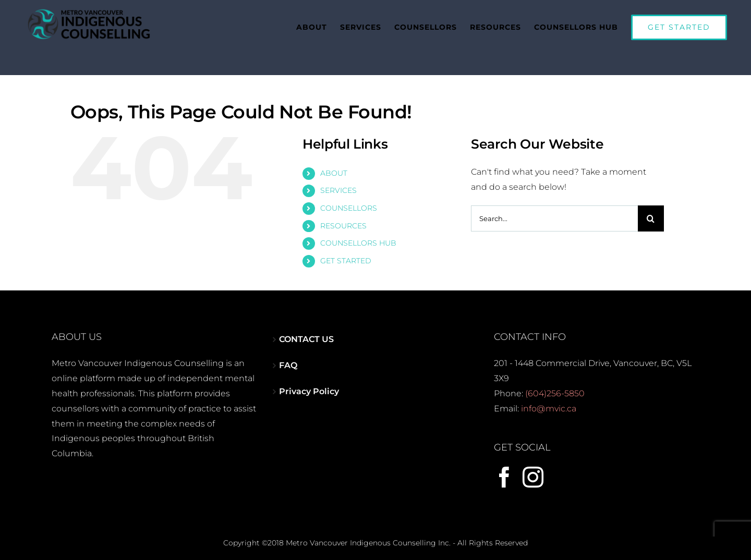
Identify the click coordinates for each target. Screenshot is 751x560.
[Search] (651, 213)
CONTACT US (306, 334)
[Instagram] (533, 472)
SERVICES (338, 185)
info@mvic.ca (549, 403)
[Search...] (554, 213)
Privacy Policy (309, 386)
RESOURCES (343, 221)
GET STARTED (346, 255)
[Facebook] (504, 472)
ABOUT (334, 168)
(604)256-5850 (555, 388)
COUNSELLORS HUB (358, 238)
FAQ (288, 360)
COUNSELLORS (349, 203)
